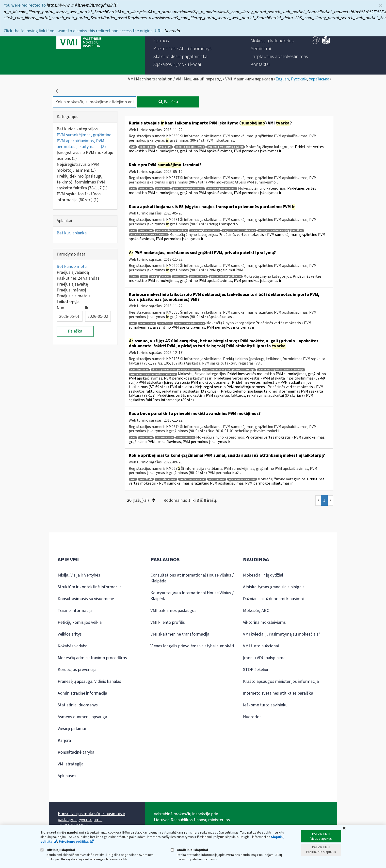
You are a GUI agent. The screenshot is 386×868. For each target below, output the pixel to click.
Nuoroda (173, 31)
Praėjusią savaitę (72, 284)
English (282, 79)
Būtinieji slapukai (58, 850)
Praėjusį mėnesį (71, 290)
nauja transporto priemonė (239, 231)
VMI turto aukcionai (261, 646)
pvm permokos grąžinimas (226, 277)
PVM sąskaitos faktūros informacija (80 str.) (79, 197)
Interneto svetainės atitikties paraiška (278, 693)
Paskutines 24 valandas (78, 278)
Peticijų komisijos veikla (80, 622)
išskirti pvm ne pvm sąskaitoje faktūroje (176, 370)
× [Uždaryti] (381, 6)
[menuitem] (161, 41)
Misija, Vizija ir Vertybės (79, 575)
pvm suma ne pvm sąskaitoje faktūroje (281, 370)
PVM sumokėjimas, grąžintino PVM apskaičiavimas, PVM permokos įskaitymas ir (84, 141)
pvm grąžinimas (160, 277)
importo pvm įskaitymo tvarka (226, 147)
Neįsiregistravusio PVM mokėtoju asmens (78, 167)
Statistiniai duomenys (78, 705)
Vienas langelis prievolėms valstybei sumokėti (192, 646)
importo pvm (147, 147)
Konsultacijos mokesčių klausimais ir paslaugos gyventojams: (92, 817)
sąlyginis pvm (217, 479)
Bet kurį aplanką (72, 233)
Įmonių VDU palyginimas (265, 658)
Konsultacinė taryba (76, 752)
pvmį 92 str (146, 189)
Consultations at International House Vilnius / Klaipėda (192, 578)
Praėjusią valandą (73, 272)
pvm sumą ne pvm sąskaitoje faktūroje (153, 374)
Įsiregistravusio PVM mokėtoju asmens (85, 156)
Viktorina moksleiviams (264, 622)
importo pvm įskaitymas (190, 147)
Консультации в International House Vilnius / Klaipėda (192, 596)
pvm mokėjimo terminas (222, 189)
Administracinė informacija (82, 693)
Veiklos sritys (70, 634)
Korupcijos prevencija (77, 670)
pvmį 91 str (180, 277)
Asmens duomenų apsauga (82, 717)
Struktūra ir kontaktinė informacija (90, 587)
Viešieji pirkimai (72, 729)
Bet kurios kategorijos (77, 129)
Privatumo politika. (74, 842)
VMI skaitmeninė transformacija (180, 634)
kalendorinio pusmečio (242, 479)
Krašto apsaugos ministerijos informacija (281, 681)
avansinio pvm (185, 438)
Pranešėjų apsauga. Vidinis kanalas (89, 681)
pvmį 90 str (163, 189)
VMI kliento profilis (168, 622)
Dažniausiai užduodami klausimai (273, 599)
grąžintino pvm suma (192, 479)
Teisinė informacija (75, 611)
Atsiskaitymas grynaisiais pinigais (274, 587)
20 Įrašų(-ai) (141, 500)
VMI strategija (71, 764)
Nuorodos (252, 717)
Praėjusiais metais (73, 296)
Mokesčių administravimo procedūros (92, 658)
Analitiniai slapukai (189, 850)
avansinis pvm (165, 438)
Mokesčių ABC (256, 611)
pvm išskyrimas (139, 370)
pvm (133, 147)
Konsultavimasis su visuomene (86, 599)
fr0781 (134, 277)
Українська (319, 79)
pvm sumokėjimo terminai (188, 189)
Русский (299, 79)
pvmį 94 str (165, 147)
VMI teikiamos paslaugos (173, 611)
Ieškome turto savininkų (265, 705)
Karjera (64, 740)
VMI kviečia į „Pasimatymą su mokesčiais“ (282, 634)
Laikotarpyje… (70, 302)
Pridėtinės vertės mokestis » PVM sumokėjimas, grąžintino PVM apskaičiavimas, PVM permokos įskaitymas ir (226, 149)
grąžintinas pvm (166, 479)
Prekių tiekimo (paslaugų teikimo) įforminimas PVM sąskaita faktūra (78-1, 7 (82, 182)
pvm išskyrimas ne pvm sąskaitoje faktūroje (229, 370)
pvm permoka (198, 277)
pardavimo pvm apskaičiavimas (149, 235)
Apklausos (67, 776)
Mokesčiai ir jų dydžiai (263, 575)
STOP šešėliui (256, 670)
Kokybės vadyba (72, 646)
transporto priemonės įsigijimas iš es (281, 231)
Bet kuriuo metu (72, 266)
